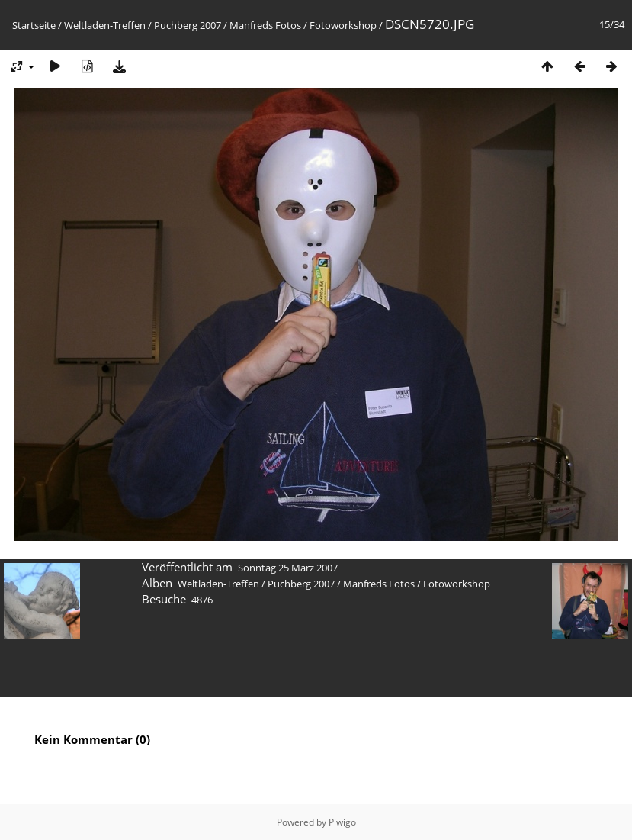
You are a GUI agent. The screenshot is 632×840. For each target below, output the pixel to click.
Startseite (34, 25)
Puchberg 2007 (188, 25)
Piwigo (342, 822)
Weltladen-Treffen (105, 25)
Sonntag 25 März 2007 (288, 568)
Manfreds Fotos (265, 25)
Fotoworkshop (343, 25)
